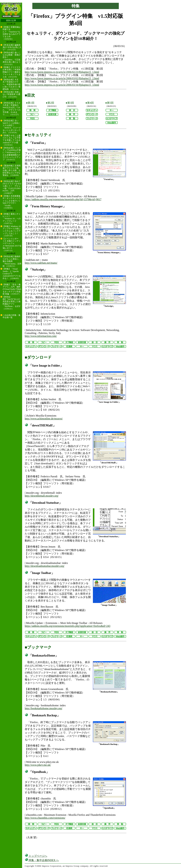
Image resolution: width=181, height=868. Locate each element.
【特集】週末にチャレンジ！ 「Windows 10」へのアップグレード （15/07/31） (12, 219)
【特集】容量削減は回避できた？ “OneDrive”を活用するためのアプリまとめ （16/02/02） (12, 33)
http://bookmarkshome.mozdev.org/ (44, 708)
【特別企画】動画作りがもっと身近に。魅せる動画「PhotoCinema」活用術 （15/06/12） (12, 261)
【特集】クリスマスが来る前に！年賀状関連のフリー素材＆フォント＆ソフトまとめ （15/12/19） (12, 72)
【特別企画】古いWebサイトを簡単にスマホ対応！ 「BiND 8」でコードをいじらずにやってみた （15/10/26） (12, 127)
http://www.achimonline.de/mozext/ (44, 419)
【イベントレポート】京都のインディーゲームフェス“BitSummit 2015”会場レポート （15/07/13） (12, 245)
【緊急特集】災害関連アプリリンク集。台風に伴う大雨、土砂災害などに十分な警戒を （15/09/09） (12, 170)
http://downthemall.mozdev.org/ (42, 496)
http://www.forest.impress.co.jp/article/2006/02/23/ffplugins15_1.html (62, 72)
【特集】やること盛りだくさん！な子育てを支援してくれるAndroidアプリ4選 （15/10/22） (12, 140)
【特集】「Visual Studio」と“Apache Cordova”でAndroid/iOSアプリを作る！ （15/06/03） (12, 274)
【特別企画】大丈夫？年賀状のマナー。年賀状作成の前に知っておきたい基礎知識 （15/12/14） (12, 84)
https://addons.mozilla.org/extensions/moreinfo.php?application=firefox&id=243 (68, 626)
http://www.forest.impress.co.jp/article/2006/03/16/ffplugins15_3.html (62, 85)
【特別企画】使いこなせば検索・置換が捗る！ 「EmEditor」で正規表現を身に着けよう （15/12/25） (12, 59)
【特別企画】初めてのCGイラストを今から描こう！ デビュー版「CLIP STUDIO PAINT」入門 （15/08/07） (12, 187)
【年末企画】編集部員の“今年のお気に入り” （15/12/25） (12, 47)
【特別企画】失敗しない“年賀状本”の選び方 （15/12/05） (12, 94)
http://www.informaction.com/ (41, 336)
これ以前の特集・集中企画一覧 (12, 316)
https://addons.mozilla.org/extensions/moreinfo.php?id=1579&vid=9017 (63, 199)
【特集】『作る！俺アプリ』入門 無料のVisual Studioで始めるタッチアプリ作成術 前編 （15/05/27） (12, 289)
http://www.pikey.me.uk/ (38, 765)
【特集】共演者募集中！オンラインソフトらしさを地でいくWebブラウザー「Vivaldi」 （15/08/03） (12, 202)
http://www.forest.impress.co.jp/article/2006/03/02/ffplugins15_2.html (62, 78)
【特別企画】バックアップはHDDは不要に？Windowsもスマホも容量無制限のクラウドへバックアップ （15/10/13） (12, 154)
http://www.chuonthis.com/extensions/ (45, 818)
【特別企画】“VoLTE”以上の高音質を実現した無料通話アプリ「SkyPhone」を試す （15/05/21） (12, 303)
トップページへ (36, 856)
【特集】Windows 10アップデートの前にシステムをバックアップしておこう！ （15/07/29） (12, 231)
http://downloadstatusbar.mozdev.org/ (45, 566)
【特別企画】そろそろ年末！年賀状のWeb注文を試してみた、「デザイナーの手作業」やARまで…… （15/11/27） (12, 109)
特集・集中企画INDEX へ (42, 860)
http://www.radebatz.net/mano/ (41, 263)
